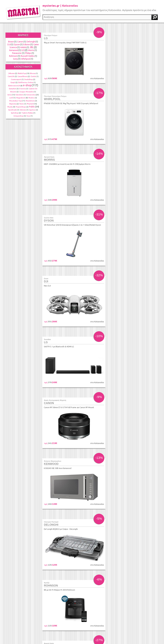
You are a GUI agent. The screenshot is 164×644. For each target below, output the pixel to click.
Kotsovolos (31, 95)
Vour (28, 116)
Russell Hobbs (28, 56)
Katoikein (20, 95)
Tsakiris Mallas (27, 113)
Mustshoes (30, 101)
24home (12, 73)
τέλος (133, 608)
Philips (28, 53)
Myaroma (13, 104)
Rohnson (13, 56)
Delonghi (31, 42)
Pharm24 (30, 104)
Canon (20, 42)
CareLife (11, 76)
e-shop (27, 85)
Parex (22, 104)
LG (23, 50)
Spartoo (32, 110)
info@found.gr (74, 628)
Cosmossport (16, 79)
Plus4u (10, 107)
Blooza (33, 73)
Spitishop (15, 113)
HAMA (23, 47)
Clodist (33, 76)
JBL (32, 47)
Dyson (17, 44)
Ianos (10, 95)
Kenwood (14, 50)
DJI (9, 44)
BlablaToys (22, 73)
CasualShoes (22, 76)
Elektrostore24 (14, 86)
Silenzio (23, 110)
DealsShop (29, 79)
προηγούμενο (71, 608)
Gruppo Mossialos (26, 92)
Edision (27, 44)
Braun (11, 42)
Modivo (31, 98)
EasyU (13, 82)
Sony (15, 59)
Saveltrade (13, 110)
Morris (31, 50)
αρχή (65, 608)
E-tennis (23, 89)
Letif (11, 98)
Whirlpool (26, 59)
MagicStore (21, 98)
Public (32, 107)
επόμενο (127, 608)
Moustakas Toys (16, 101)
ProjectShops (21, 107)
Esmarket (13, 89)
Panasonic (17, 53)
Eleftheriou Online (26, 82)
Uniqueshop (18, 116)
